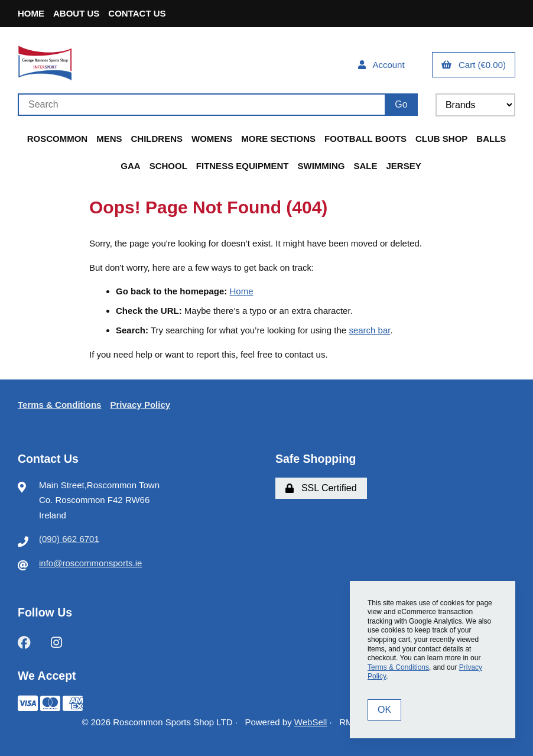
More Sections (278, 139)
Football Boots (365, 139)
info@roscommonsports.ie (90, 563)
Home (31, 13)
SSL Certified (321, 488)
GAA (130, 166)
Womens (212, 139)
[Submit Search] (401, 105)
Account (381, 65)
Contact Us (137, 13)
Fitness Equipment (243, 166)
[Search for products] (201, 105)
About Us (76, 13)
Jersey (404, 166)
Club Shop (441, 139)
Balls (491, 139)
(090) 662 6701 (69, 539)
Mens (109, 139)
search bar (369, 330)
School (168, 166)
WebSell (311, 722)
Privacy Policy (140, 405)
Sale (365, 166)
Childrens (157, 139)
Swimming (321, 166)
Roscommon (58, 139)
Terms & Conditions (59, 405)
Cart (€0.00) (474, 65)
